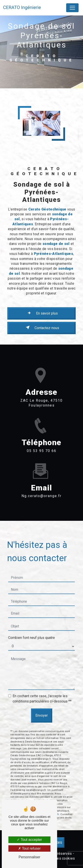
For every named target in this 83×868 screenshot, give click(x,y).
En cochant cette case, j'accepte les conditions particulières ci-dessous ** (42, 692)
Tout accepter (29, 840)
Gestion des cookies (58, 858)
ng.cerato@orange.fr (41, 490)
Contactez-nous (41, 328)
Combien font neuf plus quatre (32, 631)
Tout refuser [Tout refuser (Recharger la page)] (29, 848)
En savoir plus (42, 313)
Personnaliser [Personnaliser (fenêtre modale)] (29, 857)
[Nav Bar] (72, 8)
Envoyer (42, 709)
